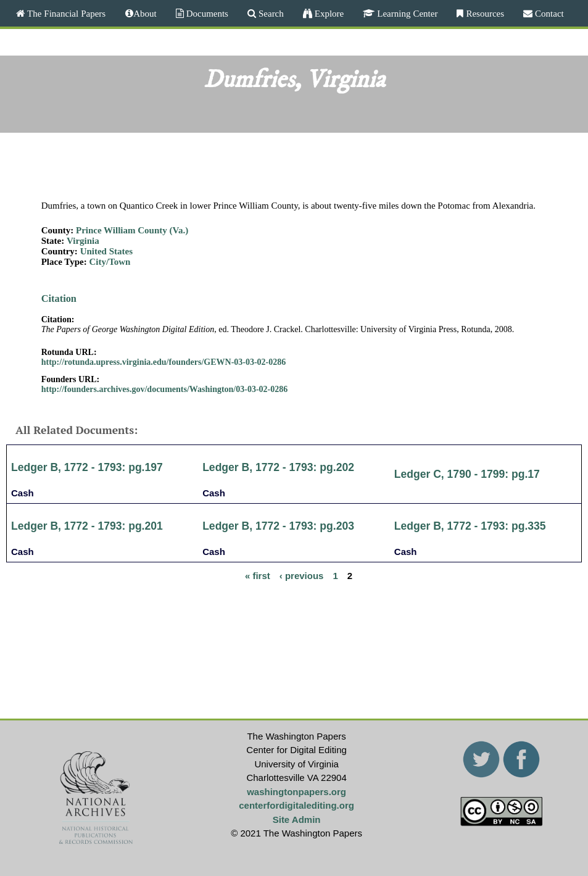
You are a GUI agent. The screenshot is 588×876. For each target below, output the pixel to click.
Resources (484, 13)
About (145, 13)
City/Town (110, 262)
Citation (59, 298)
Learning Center (406, 13)
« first (258, 575)
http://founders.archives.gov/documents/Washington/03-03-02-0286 (165, 389)
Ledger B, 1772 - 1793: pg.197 (87, 467)
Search (270, 13)
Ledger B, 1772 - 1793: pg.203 (278, 526)
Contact (548, 13)
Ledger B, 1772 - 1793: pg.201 (87, 526)
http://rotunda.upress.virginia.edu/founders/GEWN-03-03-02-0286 (164, 362)
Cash (23, 493)
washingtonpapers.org (296, 792)
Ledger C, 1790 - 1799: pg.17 (467, 474)
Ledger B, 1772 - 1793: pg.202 (278, 467)
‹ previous (302, 575)
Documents (206, 13)
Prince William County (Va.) (132, 230)
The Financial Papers (65, 13)
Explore (328, 13)
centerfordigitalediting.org (296, 805)
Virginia (83, 241)
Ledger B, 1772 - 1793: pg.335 (470, 526)
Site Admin (297, 820)
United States (106, 251)
